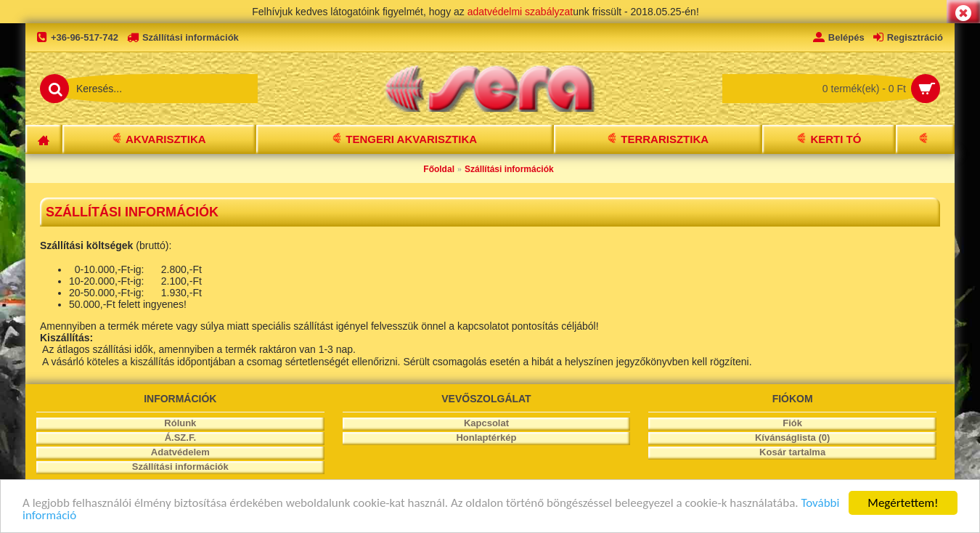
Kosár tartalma (792, 452)
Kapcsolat (486, 423)
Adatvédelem (180, 452)
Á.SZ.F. (180, 438)
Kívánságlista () (792, 438)
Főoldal (439, 169)
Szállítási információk (509, 169)
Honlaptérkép (486, 438)
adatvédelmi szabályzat (520, 12)
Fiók (792, 423)
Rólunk (180, 423)
